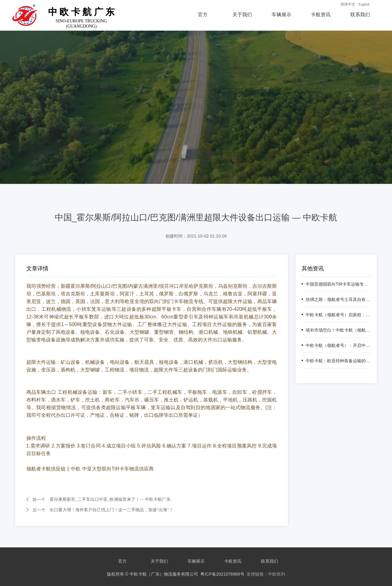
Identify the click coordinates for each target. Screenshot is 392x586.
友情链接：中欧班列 (266, 574)
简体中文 (348, 4)
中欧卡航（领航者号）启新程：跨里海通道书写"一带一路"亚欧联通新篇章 (338, 315)
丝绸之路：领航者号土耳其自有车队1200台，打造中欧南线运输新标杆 (338, 299)
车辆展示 (281, 15)
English (364, 4)
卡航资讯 (321, 15)
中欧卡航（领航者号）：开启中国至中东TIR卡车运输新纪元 (338, 345)
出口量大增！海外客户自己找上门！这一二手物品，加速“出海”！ (111, 510)
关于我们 (242, 15)
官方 (203, 15)
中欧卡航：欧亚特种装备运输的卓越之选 (338, 361)
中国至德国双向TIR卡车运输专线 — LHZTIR (338, 284)
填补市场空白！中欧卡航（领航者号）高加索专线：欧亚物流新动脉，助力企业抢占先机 (338, 330)
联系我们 (360, 15)
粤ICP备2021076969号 (222, 574)
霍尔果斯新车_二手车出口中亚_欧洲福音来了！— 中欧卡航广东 (110, 499)
